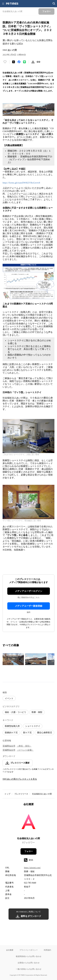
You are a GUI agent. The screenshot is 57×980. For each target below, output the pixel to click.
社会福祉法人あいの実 (42, 794)
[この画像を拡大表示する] (13, 659)
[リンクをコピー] (38, 62)
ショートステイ (33, 726)
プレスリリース (21, 794)
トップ (7, 794)
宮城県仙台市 (9, 746)
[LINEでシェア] (24, 62)
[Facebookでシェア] (19, 62)
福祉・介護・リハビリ (16, 712)
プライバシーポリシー (29, 950)
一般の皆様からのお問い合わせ (29, 969)
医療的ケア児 (11, 733)
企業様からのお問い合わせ (29, 963)
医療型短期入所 (12, 726)
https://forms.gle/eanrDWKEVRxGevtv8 (21, 183)
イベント (9, 698)
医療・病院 (37, 712)
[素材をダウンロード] (33, 62)
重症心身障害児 (45, 733)
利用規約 (47, 950)
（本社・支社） (24, 746)
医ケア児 (27, 733)
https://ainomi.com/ (32, 868)
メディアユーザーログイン (29, 591)
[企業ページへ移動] (28, 822)
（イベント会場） (25, 750)
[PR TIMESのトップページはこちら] (12, 4)
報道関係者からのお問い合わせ (29, 956)
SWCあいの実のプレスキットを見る (20, 779)
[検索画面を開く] (54, 4)
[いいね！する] (5, 62)
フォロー (29, 851)
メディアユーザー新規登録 (29, 606)
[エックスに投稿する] (14, 62)
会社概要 (10, 950)
